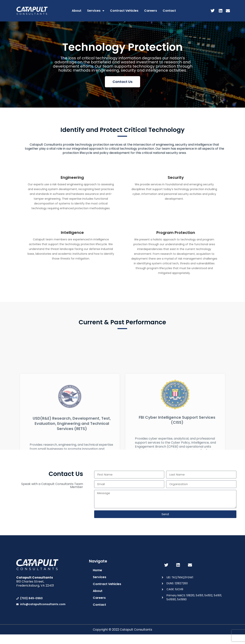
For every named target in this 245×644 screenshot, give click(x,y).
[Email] (227, 11)
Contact (169, 11)
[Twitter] (212, 11)
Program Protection (176, 266)
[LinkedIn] (220, 11)
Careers (151, 11)
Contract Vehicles (124, 11)
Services (96, 11)
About (77, 11)
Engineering (72, 206)
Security (176, 200)
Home (97, 570)
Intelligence (72, 258)
